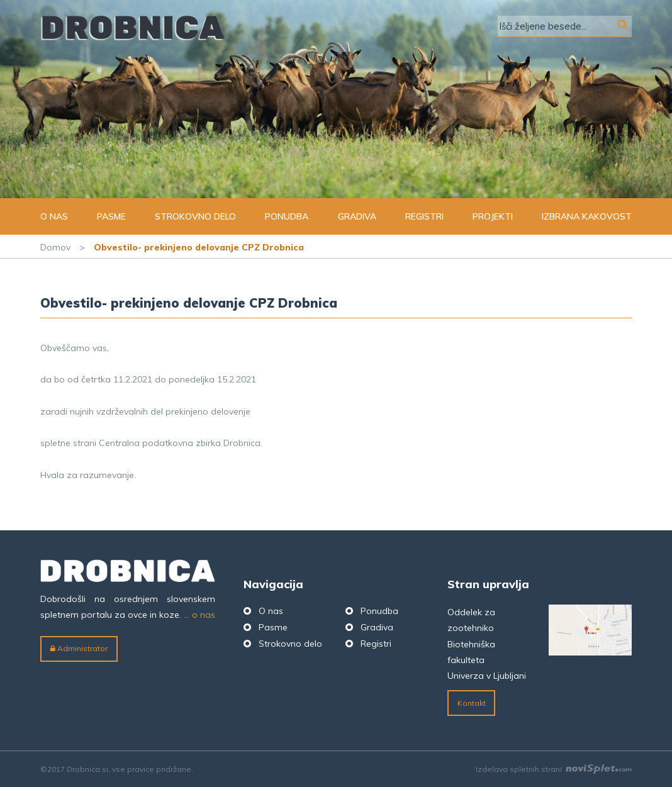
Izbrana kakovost (587, 216)
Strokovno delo (195, 216)
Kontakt (472, 703)
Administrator (79, 648)
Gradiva (357, 216)
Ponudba (287, 216)
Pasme (111, 216)
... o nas (199, 615)
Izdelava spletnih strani (554, 769)
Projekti (493, 216)
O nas (54, 216)
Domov (55, 247)
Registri (424, 216)
